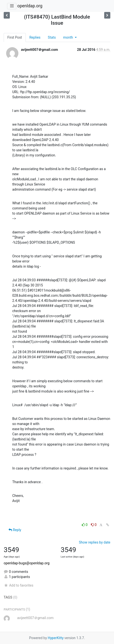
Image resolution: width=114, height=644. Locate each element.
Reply (15, 530)
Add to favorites (19, 585)
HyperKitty (56, 638)
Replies (35, 37)
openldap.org (30, 6)
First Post (15, 37)
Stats (52, 37)
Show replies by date (95, 542)
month (68, 37)
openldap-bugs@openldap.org (27, 563)
